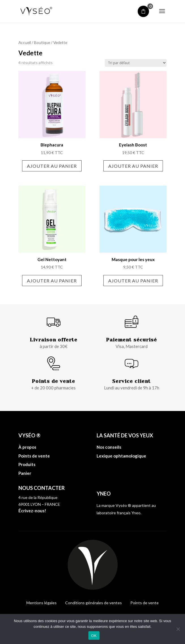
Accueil (25, 42)
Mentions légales (42, 603)
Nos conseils (109, 447)
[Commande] (136, 63)
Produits (27, 464)
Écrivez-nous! (32, 511)
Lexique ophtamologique (121, 456)
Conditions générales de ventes (93, 603)
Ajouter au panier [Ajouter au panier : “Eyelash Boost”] (133, 166)
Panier (25, 473)
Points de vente (34, 456)
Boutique (42, 42)
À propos (27, 447)
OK (94, 636)
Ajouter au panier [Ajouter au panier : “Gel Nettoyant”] (52, 281)
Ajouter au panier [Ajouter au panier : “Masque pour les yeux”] (133, 281)
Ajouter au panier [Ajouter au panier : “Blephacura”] (52, 166)
